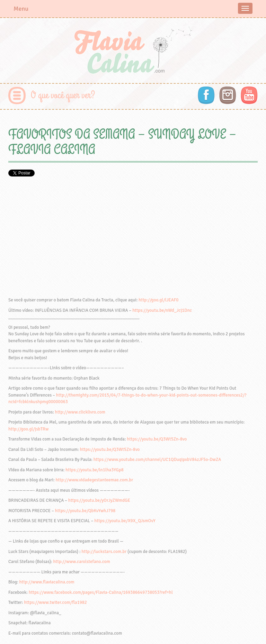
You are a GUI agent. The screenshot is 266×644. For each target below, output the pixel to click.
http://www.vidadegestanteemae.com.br (94, 480)
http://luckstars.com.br (104, 552)
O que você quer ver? (63, 95)
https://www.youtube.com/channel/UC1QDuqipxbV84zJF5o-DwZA (157, 460)
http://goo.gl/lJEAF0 (158, 300)
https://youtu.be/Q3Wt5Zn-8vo (157, 439)
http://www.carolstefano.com (82, 562)
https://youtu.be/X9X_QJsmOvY (125, 521)
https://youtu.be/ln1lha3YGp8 (95, 470)
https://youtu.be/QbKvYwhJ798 (85, 511)
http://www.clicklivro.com (80, 412)
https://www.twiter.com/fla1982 (55, 602)
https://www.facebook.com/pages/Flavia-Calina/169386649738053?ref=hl (101, 592)
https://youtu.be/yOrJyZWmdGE (99, 500)
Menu (21, 9)
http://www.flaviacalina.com (47, 582)
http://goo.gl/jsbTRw (28, 429)
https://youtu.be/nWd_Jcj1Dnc (162, 310)
